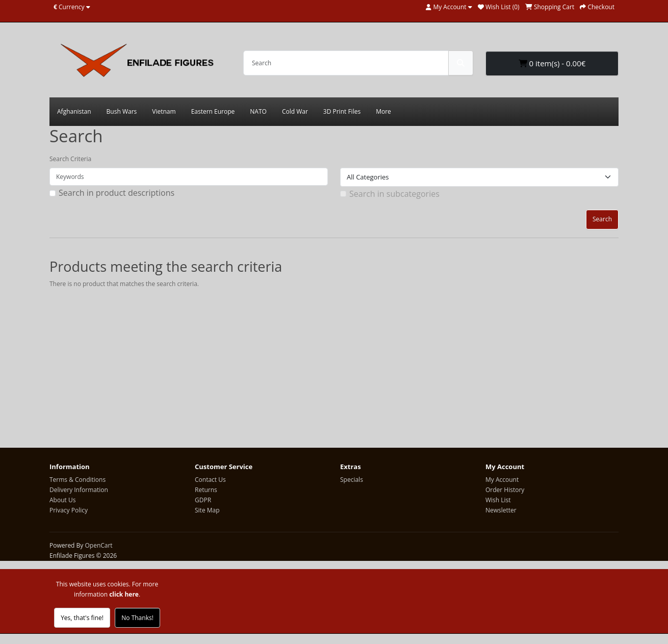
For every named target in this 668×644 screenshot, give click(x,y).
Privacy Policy (69, 510)
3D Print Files (342, 111)
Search (602, 219)
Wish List (498, 500)
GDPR (203, 500)
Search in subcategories (394, 194)
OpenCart (98, 545)
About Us (62, 500)
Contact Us (210, 480)
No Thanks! (137, 618)
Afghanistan (74, 111)
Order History (505, 490)
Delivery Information (79, 490)
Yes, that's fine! (82, 618)
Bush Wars (122, 111)
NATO (258, 111)
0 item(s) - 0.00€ (552, 63)
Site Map (207, 510)
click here (124, 594)
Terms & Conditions (78, 480)
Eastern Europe (213, 111)
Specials (352, 480)
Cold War (295, 111)
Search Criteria (70, 159)
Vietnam (164, 111)
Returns (206, 490)
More (383, 111)
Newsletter (501, 510)
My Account (502, 480)
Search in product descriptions (117, 193)
